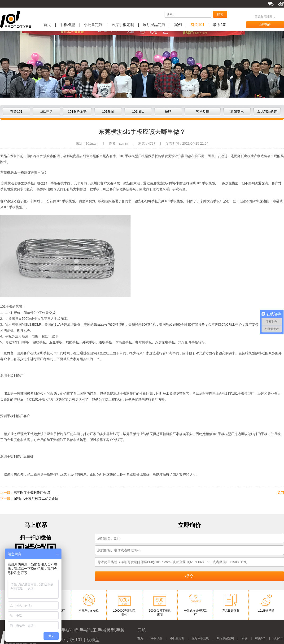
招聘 (168, 112)
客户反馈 (203, 112)
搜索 (220, 14)
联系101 (220, 25)
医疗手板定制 (123, 25)
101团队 (138, 112)
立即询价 (265, 25)
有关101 (198, 25)
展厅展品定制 (154, 25)
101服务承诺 (77, 112)
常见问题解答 (267, 112)
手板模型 (67, 25)
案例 (178, 25)
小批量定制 (93, 25)
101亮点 (46, 112)
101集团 (108, 112)
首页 (47, 25)
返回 (281, 493)
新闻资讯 (237, 112)
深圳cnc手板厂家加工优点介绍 (36, 498)
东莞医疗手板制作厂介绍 (32, 493)
